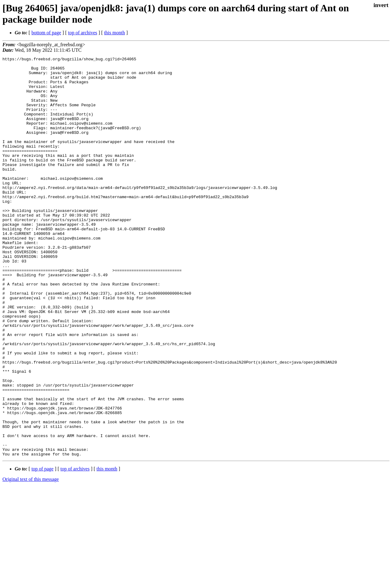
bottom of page (46, 33)
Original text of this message (31, 559)
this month (115, 33)
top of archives (83, 33)
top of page (43, 549)
